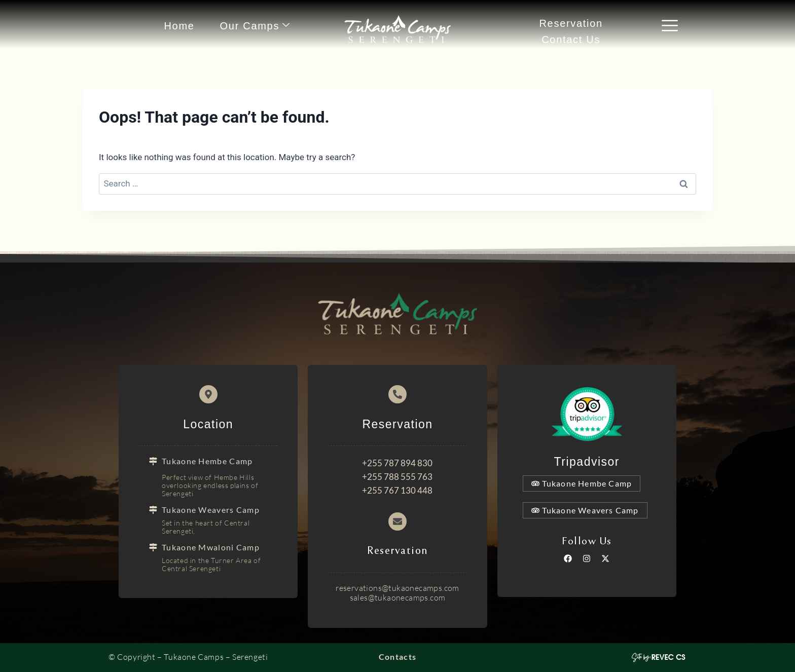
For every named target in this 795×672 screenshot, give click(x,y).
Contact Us (571, 40)
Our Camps (255, 25)
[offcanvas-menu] (670, 26)
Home (179, 26)
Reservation (571, 23)
